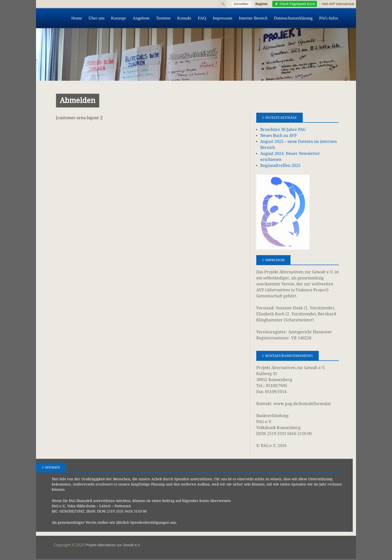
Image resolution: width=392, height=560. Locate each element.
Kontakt (184, 18)
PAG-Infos (328, 18)
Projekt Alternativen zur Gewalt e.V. (113, 545)
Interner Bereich (253, 18)
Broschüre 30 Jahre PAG (283, 130)
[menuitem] (240, 4)
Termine (163, 18)
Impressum (222, 18)
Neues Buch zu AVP (278, 136)
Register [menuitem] (262, 4)
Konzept (118, 18)
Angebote (141, 18)
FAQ (202, 18)
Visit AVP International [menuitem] (338, 4)
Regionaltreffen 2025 (280, 166)
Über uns (96, 18)
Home (77, 18)
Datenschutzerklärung (293, 18)
